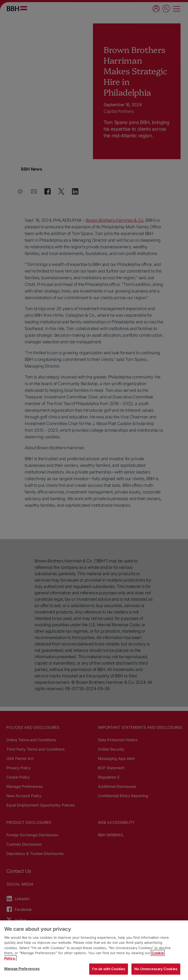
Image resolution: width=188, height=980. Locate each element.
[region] (94, 950)
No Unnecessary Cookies (156, 969)
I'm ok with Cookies (109, 969)
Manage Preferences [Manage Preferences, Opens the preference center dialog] (22, 969)
